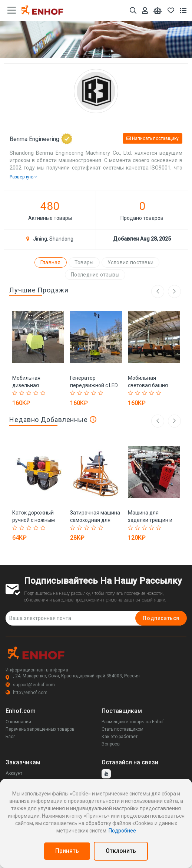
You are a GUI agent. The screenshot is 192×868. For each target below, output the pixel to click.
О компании (18, 722)
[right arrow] (174, 421)
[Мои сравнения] (158, 11)
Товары (84, 262)
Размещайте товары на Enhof (133, 722)
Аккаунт (14, 773)
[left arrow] (158, 421)
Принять (67, 851)
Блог (10, 737)
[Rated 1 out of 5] (15, 393)
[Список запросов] (183, 11)
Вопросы (111, 744)
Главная (51, 262)
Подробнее (122, 831)
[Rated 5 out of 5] (43, 393)
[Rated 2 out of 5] (22, 393)
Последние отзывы (95, 275)
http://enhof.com (27, 693)
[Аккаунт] (145, 11)
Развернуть (24, 177)
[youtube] (106, 774)
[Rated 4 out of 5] (36, 393)
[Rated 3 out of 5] (29, 393)
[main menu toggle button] (12, 10)
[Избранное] (171, 11)
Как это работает (120, 737)
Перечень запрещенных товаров (40, 729)
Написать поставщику (153, 138)
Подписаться (161, 618)
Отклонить (121, 851)
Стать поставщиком (123, 729)
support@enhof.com (30, 685)
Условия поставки (131, 262)
